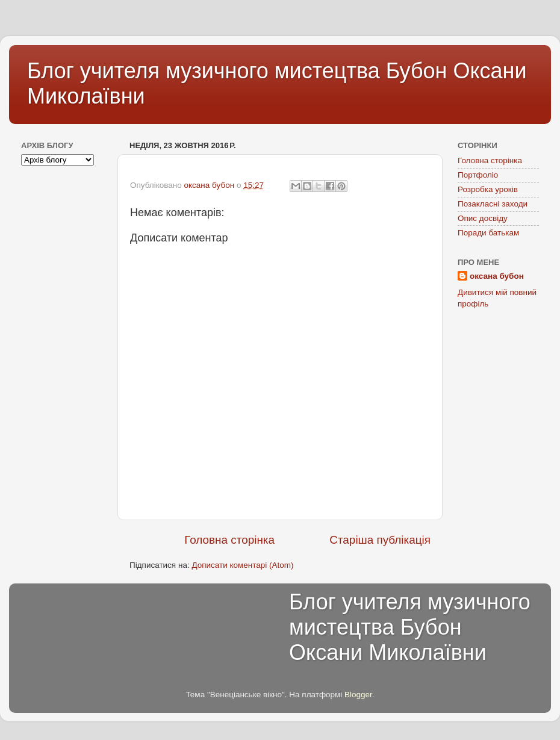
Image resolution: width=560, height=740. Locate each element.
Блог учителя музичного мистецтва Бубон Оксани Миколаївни (410, 627)
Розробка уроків (488, 189)
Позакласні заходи (493, 204)
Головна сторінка (229, 540)
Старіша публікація (380, 540)
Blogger (358, 695)
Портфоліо (478, 175)
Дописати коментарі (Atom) (242, 565)
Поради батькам (488, 233)
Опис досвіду (483, 218)
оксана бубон (497, 276)
